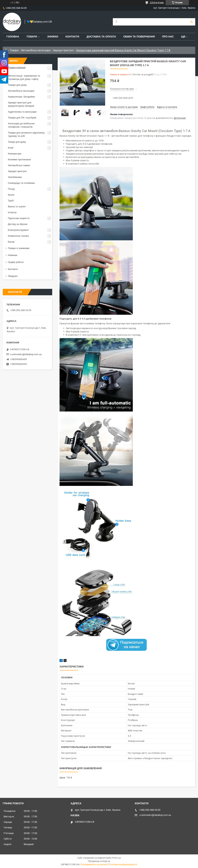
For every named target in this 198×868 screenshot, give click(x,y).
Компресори (15, 154)
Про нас (168, 37)
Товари (32, 37)
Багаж (11, 242)
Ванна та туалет (17, 206)
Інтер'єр (12, 212)
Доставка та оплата (101, 37)
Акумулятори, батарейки (21, 97)
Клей (11, 148)
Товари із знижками (19, 248)
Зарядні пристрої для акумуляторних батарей (21, 104)
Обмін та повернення (139, 37)
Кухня (11, 195)
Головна (13, 37)
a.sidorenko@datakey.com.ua (26, 354)
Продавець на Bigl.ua (99, 861)
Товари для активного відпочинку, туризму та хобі (26, 134)
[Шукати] (192, 22)
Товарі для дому (17, 142)
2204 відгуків (157, 3)
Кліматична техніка (18, 236)
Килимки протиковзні (19, 159)
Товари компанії (17, 67)
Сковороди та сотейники (21, 183)
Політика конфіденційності (123, 865)
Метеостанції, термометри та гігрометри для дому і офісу (24, 77)
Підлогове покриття (19, 218)
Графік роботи (16, 262)
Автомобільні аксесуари (36, 50)
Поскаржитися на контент (94, 865)
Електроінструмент (18, 230)
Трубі (11, 201)
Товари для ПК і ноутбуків (22, 118)
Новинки (13, 255)
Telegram (13, 276)
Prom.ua (116, 858)
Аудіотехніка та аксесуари (22, 112)
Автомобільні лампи (19, 165)
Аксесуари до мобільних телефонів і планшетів (21, 125)
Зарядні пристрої (63, 50)
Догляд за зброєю (18, 224)
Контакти (72, 37)
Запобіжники (15, 177)
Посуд (11, 189)
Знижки (53, 37)
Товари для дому (17, 85)
